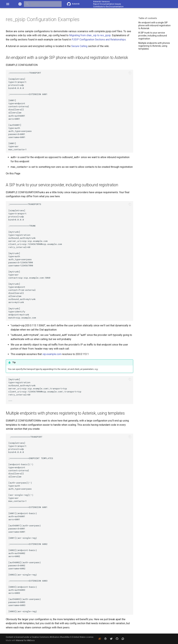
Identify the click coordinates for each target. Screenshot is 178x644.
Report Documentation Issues (107, 4)
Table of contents (148, 18)
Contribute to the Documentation (108, 7)
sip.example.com (52, 354)
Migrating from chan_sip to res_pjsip (90, 35)
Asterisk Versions (101, 2)
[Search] (43, 4)
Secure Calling (79, 46)
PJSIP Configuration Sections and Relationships (99, 40)
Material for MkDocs (25, 640)
